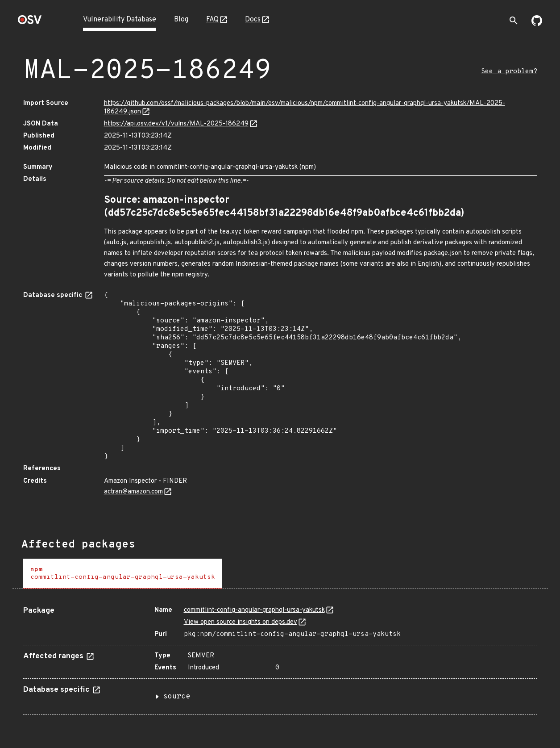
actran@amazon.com (133, 492)
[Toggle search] (514, 21)
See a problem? (509, 72)
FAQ (212, 20)
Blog (181, 20)
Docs (253, 20)
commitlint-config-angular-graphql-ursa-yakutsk (254, 610)
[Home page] (30, 23)
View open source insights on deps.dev (241, 622)
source (177, 697)
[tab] (123, 574)
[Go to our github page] (537, 24)
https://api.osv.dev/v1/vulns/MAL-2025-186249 (176, 124)
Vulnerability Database (120, 20)
